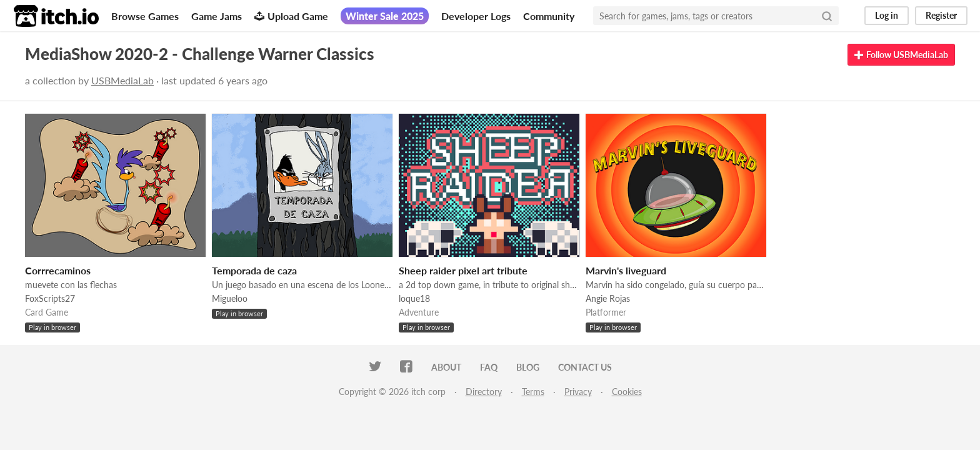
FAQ (489, 367)
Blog (528, 367)
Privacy (578, 392)
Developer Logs (476, 16)
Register (941, 15)
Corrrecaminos (58, 270)
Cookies (627, 392)
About (446, 367)
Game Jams (217, 16)
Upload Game (291, 16)
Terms (533, 392)
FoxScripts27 (50, 298)
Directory (484, 392)
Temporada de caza (254, 270)
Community (549, 16)
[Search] (827, 16)
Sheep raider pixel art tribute (463, 270)
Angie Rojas (608, 298)
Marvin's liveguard (626, 270)
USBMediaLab (122, 80)
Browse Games (145, 16)
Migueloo (230, 298)
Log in (887, 15)
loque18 (414, 298)
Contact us (585, 367)
